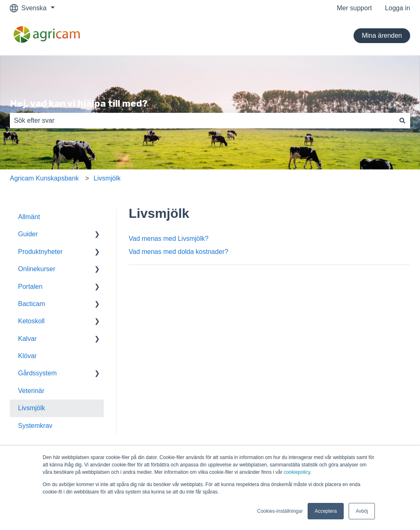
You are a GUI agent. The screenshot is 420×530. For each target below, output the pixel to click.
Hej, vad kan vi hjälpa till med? (79, 103)
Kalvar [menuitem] (27, 339)
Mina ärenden (382, 35)
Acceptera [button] (326, 511)
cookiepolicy (297, 472)
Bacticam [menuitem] (32, 304)
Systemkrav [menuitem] (35, 426)
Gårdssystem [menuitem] (37, 373)
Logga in (398, 8)
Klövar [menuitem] (27, 356)
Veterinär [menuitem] (31, 391)
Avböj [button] (362, 511)
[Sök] (402, 121)
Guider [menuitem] (28, 234)
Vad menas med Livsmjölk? (169, 239)
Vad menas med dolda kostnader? (179, 252)
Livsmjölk (107, 178)
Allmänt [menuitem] (29, 217)
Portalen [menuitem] (30, 287)
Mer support (354, 8)
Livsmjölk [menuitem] (32, 408)
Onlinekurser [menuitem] (37, 269)
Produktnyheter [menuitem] (40, 252)
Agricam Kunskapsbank (44, 178)
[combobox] (202, 121)
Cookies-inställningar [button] (280, 511)
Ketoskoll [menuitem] (31, 321)
